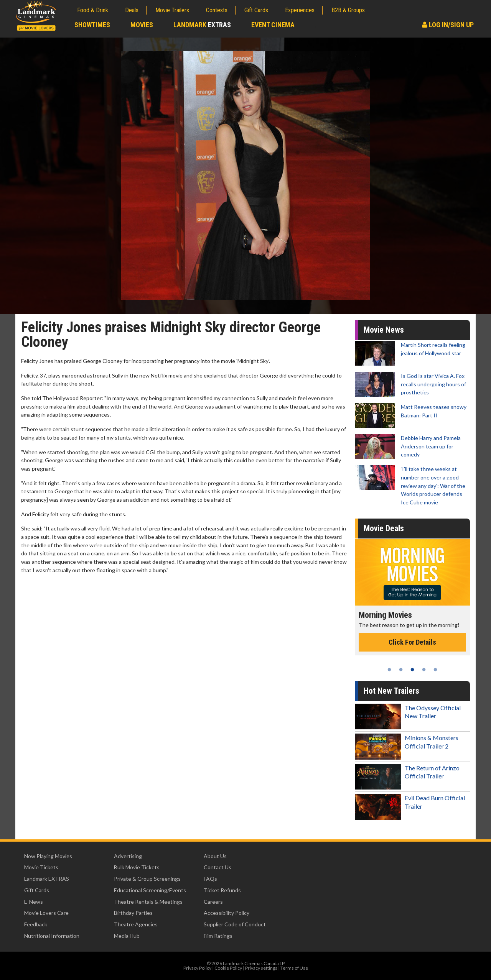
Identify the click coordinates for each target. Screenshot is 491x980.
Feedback (36, 924)
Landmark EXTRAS (47, 879)
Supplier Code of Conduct (235, 924)
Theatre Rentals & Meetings (148, 902)
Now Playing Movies (48, 856)
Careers (213, 902)
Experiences (300, 10)
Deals (132, 10)
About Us (215, 856)
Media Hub (127, 936)
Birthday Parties (133, 913)
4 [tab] (424, 670)
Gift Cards (256, 10)
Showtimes (92, 25)
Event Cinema (273, 25)
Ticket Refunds (222, 890)
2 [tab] (401, 670)
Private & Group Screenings (147, 879)
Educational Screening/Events (150, 890)
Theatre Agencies (136, 924)
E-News (34, 902)
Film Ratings (218, 936)
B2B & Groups (348, 10)
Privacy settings (261, 968)
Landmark (202, 25)
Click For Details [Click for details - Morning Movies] (412, 642)
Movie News (384, 330)
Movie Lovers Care (46, 913)
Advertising (128, 856)
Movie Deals (384, 528)
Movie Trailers (172, 10)
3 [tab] (412, 670)
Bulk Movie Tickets (137, 867)
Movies (142, 25)
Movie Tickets (41, 867)
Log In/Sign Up (448, 25)
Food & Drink (93, 10)
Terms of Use (294, 968)
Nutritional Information (52, 936)
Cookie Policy (228, 968)
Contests (217, 10)
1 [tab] (389, 670)
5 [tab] (435, 670)
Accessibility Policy (227, 913)
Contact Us (217, 867)
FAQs (210, 879)
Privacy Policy (197, 968)
